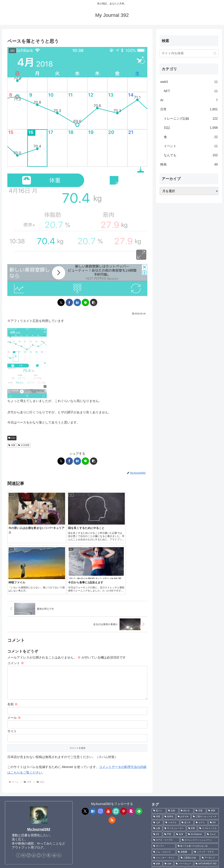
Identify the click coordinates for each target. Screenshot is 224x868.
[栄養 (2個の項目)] (192, 768)
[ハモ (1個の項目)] (213, 809)
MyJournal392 (39, 769)
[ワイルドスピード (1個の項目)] (166, 845)
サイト (12, 671)
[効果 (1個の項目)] (157, 804)
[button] (94, 302)
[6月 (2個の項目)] (157, 774)
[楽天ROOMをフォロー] (49, 795)
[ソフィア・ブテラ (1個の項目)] (206, 792)
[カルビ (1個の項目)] (212, 774)
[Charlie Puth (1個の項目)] (208, 839)
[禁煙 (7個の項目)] (213, 750)
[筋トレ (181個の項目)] (159, 750)
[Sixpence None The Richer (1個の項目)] (200, 845)
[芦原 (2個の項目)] (168, 774)
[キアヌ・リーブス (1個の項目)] (166, 780)
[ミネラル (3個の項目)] (172, 762)
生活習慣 (24, 445)
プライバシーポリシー (48, 863)
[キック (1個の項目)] (213, 815)
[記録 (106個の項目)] (173, 750)
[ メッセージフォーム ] (22, 813)
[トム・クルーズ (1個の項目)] (164, 792)
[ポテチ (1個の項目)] (178, 809)
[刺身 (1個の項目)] (189, 839)
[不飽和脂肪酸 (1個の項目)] (196, 809)
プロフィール (13, 863)
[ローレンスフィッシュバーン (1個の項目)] (200, 780)
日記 (12, 438)
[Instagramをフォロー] (29, 795)
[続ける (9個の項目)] (186, 750)
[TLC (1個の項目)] (159, 827)
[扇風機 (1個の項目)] (184, 792)
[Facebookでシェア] (69, 302)
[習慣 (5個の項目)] (157, 756)
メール (14, 657)
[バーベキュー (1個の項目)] (184, 804)
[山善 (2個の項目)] (157, 768)
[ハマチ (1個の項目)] (173, 839)
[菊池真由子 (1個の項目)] (161, 809)
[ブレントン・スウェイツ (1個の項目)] (166, 815)
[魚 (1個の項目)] (214, 833)
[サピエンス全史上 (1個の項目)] (164, 833)
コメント (16, 603)
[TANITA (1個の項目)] (175, 827)
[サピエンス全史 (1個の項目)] (187, 833)
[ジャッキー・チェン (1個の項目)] (165, 798)
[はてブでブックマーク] (77, 302)
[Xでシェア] (61, 302)
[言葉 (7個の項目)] (200, 750)
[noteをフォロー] (39, 795)
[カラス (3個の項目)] (201, 762)
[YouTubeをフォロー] (34, 795)
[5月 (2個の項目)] (214, 762)
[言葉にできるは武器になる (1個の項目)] (201, 827)
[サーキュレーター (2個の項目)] (174, 768)
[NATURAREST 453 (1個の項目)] (206, 804)
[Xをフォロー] (18, 795)
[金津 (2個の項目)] (180, 774)
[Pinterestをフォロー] (44, 795)
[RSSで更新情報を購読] (59, 795)
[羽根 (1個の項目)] (204, 833)
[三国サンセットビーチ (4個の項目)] (205, 756)
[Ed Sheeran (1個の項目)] (196, 774)
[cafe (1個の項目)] (168, 804)
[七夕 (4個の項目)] (157, 762)
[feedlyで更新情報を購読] (54, 795)
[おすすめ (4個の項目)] (184, 756)
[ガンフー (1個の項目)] (164, 786)
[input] (189, 53)
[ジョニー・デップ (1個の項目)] (206, 821)
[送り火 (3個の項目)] (187, 762)
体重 (12, 445)
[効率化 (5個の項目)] (169, 756)
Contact (28, 863)
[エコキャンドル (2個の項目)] (208, 768)
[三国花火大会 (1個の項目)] (189, 798)
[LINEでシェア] (85, 302)
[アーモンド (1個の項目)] (210, 798)
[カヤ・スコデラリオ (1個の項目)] (194, 815)
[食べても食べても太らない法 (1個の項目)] (197, 786)
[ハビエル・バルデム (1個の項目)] (179, 821)
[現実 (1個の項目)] (158, 821)
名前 (13, 644)
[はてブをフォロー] (23, 795)
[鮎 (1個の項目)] (158, 839)
